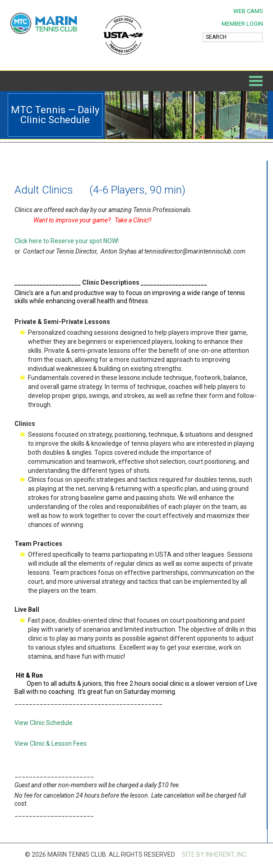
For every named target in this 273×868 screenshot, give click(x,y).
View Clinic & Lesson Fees (51, 743)
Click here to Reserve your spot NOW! (67, 241)
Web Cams (248, 11)
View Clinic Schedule (44, 723)
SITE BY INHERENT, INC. (215, 854)
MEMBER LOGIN (242, 24)
